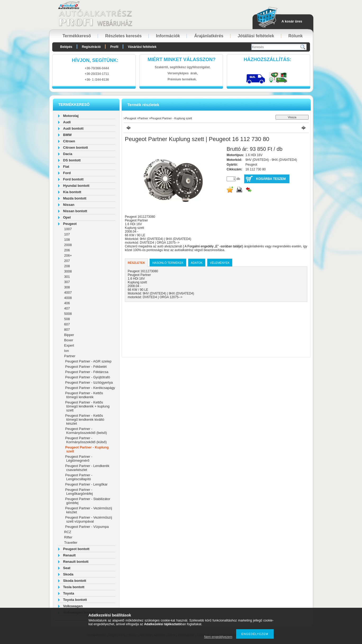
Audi (67, 122)
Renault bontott (76, 562)
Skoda (68, 574)
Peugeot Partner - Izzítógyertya (89, 382)
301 (67, 277)
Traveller (71, 543)
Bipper (69, 335)
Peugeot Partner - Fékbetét (86, 367)
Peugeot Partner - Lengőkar (86, 484)
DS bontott (72, 160)
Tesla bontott (74, 587)
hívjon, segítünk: (95, 60)
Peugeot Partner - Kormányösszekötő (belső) (86, 431)
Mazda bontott (75, 198)
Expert (69, 345)
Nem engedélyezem (218, 637)
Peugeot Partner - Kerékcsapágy (90, 388)
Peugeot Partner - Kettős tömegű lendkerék (84, 395)
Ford (67, 173)
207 (67, 261)
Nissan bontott (75, 211)
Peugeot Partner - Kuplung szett (171, 118)
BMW (68, 135)
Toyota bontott (75, 600)
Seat (67, 568)
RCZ (68, 532)
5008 (68, 314)
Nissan (69, 205)
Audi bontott (73, 128)
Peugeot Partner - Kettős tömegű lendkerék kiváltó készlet (85, 419)
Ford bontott (73, 179)
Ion (67, 351)
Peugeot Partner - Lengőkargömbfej (79, 492)
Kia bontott (72, 192)
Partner (70, 356)
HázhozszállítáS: (268, 60)
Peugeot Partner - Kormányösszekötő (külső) (86, 440)
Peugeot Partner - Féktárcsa (87, 372)
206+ (68, 255)
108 (67, 240)
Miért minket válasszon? (182, 60)
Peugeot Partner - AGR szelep (88, 361)
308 (67, 287)
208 (67, 266)
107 (67, 234)
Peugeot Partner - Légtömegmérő (79, 459)
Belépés (66, 47)
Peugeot (70, 224)
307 (67, 282)
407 (67, 308)
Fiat (66, 167)
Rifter (68, 537)
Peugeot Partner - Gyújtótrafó (88, 377)
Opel (67, 217)
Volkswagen (73, 606)
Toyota (69, 593)
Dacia (68, 154)
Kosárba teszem (271, 179)
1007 (68, 229)
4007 (68, 292)
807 (67, 330)
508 (67, 319)
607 (67, 324)
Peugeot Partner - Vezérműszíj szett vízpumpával (89, 519)
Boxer (69, 340)
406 (67, 303)
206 (67, 250)
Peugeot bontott (76, 549)
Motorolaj (71, 116)
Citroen (69, 141)
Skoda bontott (75, 581)
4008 (68, 298)
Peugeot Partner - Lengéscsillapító (79, 477)
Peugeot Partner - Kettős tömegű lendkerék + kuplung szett (88, 406)
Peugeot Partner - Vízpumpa (87, 527)
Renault (70, 555)
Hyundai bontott (76, 186)
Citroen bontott (76, 148)
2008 (68, 245)
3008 (68, 271)
